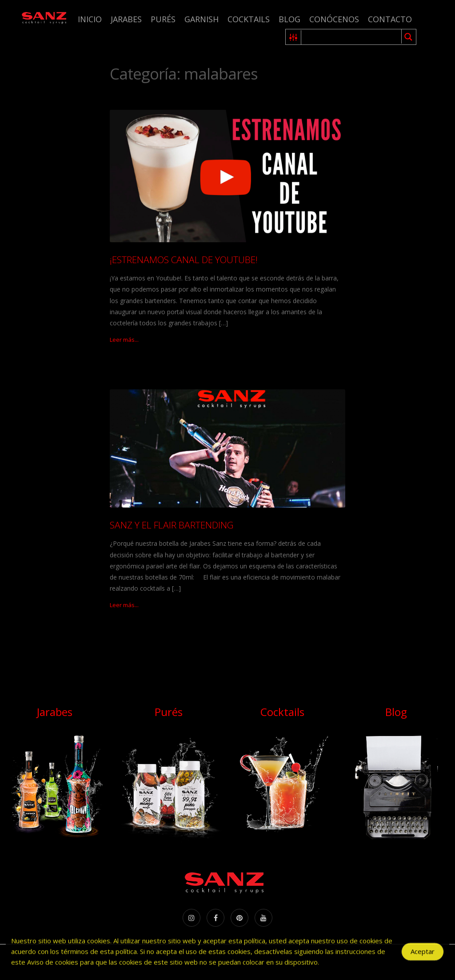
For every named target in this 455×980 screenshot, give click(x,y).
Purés (163, 19)
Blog (289, 19)
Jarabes (126, 19)
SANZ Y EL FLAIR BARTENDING (172, 525)
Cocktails (249, 19)
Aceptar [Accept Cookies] (423, 954)
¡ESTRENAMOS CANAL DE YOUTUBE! (184, 260)
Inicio (90, 19)
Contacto (390, 19)
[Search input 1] (352, 37)
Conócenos (334, 19)
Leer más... (124, 340)
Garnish (202, 19)
